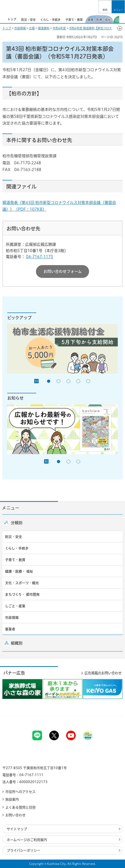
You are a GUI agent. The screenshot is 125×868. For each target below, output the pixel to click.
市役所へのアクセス (20, 792)
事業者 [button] (10, 629)
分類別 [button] (17, 523)
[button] (105, 7)
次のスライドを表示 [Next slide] (122, 19)
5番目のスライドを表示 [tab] (88, 381)
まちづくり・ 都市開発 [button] (22, 594)
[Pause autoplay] (36, 381)
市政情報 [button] (12, 618)
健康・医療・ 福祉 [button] (19, 571)
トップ (7, 28)
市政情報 (20, 28)
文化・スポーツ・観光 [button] (22, 583)
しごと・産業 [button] (15, 606)
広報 (32, 28)
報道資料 (44, 28)
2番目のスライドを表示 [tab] (59, 381)
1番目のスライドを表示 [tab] (49, 381)
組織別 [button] (17, 643)
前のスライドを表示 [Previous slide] (3, 19)
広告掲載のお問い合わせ (103, 673)
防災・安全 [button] (14, 537)
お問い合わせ (15, 815)
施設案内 (12, 799)
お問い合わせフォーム (63, 271)
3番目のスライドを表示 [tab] (68, 381)
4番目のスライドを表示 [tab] (78, 381)
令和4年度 (59, 28)
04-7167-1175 (40, 257)
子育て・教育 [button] (15, 560)
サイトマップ (17, 829)
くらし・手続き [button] (17, 548)
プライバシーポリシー (24, 850)
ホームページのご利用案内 (27, 840)
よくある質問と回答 (21, 807)
